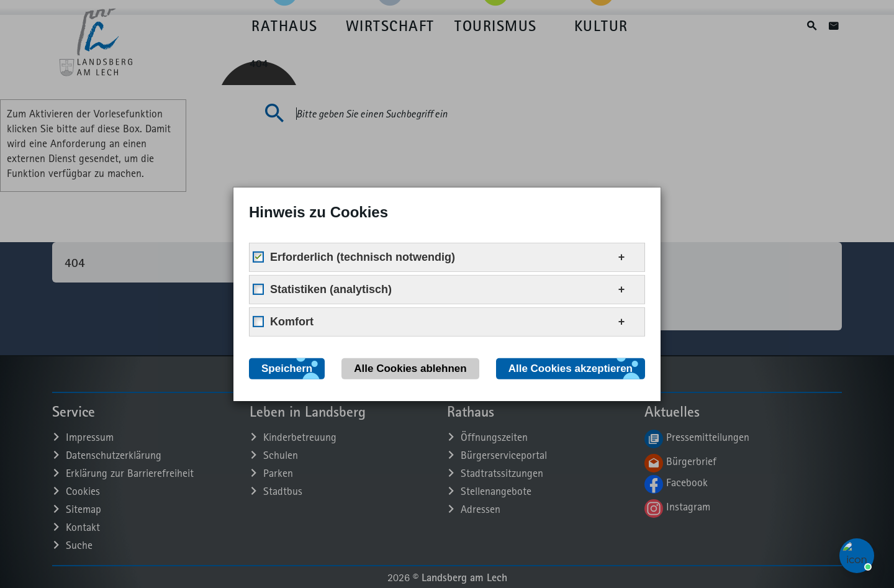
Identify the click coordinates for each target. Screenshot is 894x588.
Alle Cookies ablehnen (410, 368)
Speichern (287, 368)
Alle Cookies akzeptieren (571, 368)
